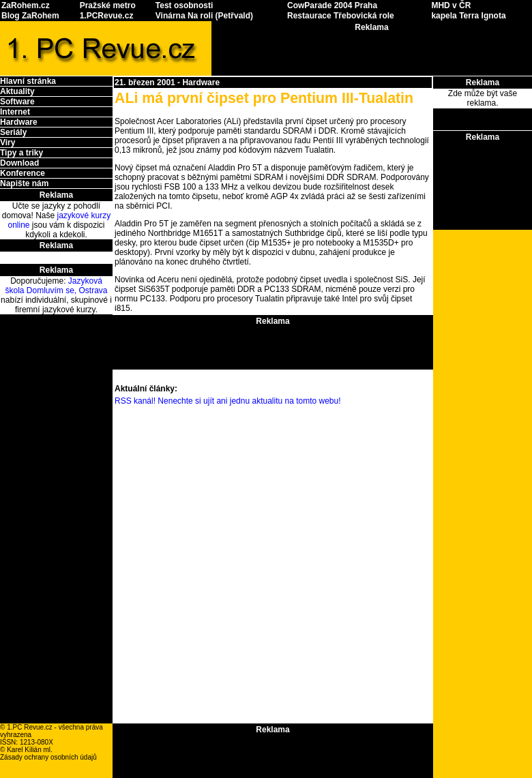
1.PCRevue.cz (107, 16)
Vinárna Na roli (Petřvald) (204, 16)
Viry (8, 143)
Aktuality (17, 91)
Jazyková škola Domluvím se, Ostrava (56, 286)
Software (17, 102)
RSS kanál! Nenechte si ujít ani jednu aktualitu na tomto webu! (228, 401)
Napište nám (24, 183)
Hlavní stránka (28, 81)
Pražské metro (108, 5)
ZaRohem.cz (26, 5)
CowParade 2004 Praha (332, 5)
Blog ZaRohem (30, 16)
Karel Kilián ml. (30, 750)
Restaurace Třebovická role (341, 16)
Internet (15, 112)
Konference (23, 173)
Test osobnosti (184, 5)
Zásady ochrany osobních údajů (48, 757)
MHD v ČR (451, 5)
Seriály (13, 132)
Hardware (19, 122)
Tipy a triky (21, 153)
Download (19, 163)
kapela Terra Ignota (468, 16)
